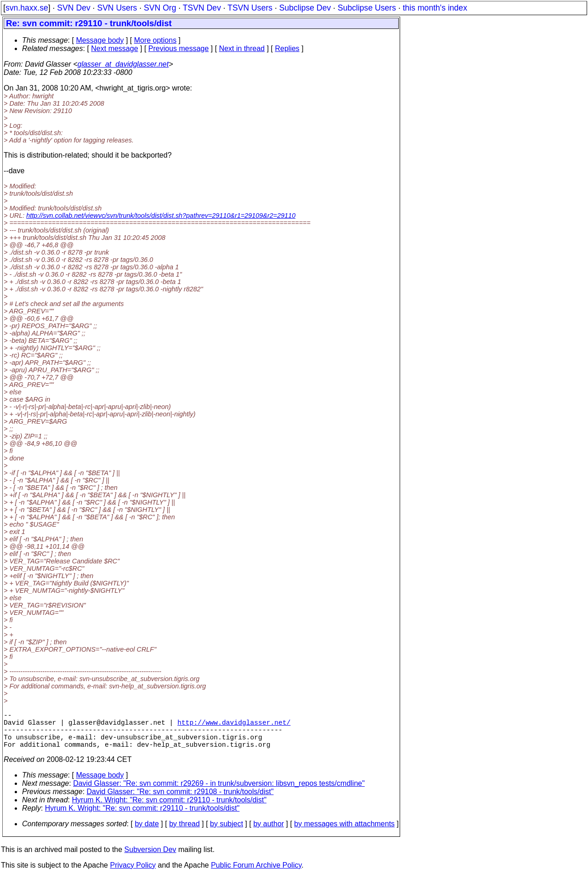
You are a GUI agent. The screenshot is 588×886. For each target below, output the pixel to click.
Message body (100, 40)
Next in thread (242, 48)
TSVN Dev (202, 8)
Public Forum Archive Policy (256, 874)
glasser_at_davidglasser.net (123, 64)
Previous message (179, 48)
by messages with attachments (344, 833)
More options (155, 40)
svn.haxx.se (27, 8)
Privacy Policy (133, 874)
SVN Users (117, 8)
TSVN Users (250, 8)
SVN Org (160, 8)
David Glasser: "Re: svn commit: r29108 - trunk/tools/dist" (180, 801)
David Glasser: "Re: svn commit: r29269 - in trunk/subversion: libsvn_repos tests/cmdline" (219, 792)
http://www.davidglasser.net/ (234, 726)
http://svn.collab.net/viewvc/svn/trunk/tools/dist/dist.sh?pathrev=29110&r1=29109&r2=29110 (161, 216)
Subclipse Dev (305, 8)
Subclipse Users (367, 8)
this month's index (435, 8)
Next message (114, 48)
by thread (184, 833)
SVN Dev (73, 8)
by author (269, 833)
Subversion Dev (150, 859)
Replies (287, 48)
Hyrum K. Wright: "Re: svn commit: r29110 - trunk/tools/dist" (170, 809)
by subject (226, 833)
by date (147, 833)
